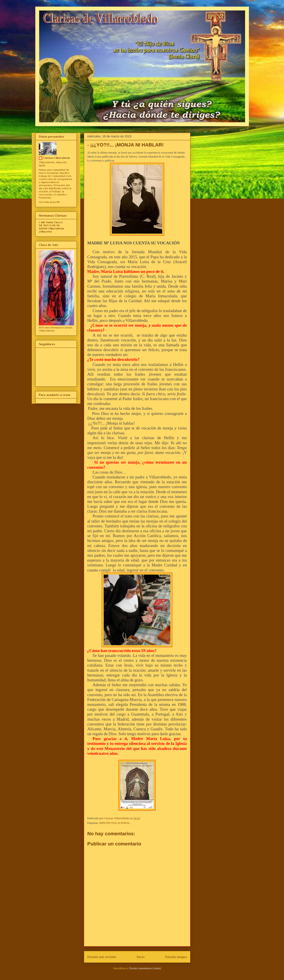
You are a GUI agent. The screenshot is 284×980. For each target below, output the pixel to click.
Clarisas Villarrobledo (57, 158)
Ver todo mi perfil (49, 202)
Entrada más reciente (102, 957)
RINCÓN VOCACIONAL (115, 823)
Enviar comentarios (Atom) (145, 968)
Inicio (141, 957)
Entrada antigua (176, 957)
